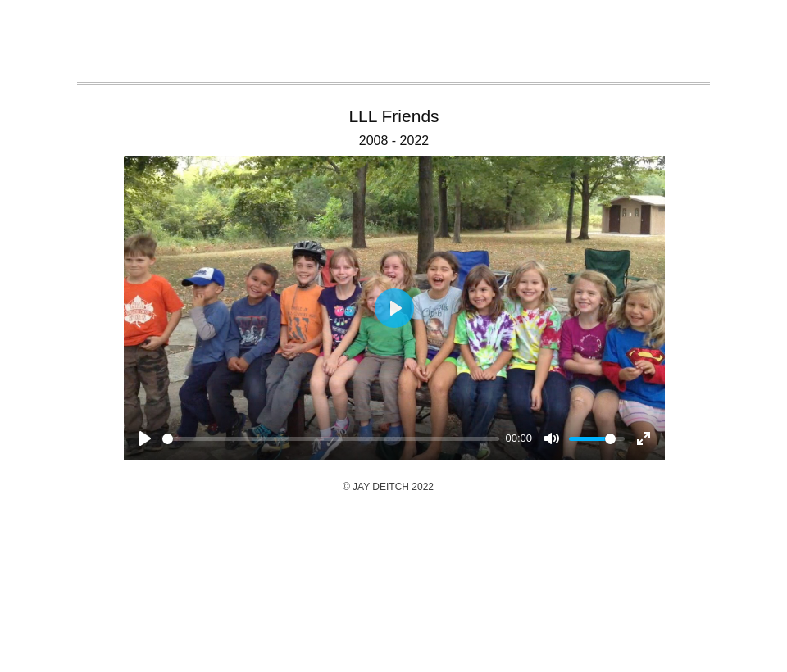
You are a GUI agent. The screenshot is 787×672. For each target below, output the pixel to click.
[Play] (145, 438)
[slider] (331, 439)
